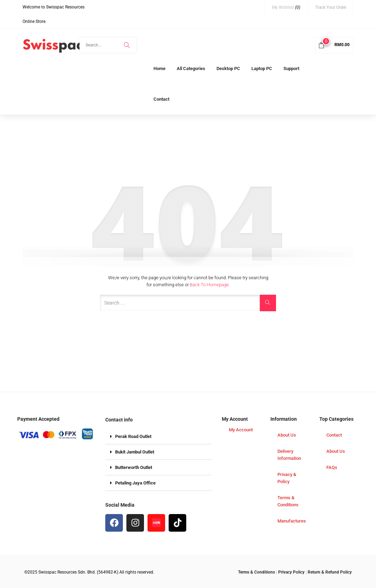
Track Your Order (331, 7)
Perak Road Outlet (133, 436)
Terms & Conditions (288, 501)
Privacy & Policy (287, 478)
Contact (161, 99)
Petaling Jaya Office (135, 483)
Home (159, 68)
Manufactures (292, 521)
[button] (334, 45)
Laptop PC (262, 68)
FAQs (332, 467)
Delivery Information (289, 455)
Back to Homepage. (210, 285)
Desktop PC (228, 68)
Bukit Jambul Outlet (135, 452)
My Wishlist (286, 7)
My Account (241, 430)
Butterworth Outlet (134, 467)
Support (291, 68)
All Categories (191, 68)
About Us (287, 435)
